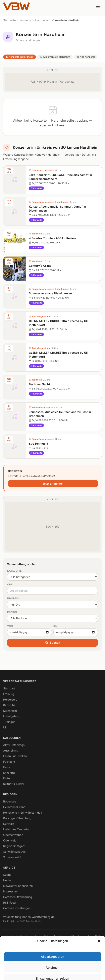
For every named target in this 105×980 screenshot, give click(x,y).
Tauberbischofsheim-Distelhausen (51, 202)
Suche (7, 875)
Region (12, 612)
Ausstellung (11, 750)
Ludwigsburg (12, 716)
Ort (10, 584)
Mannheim (10, 711)
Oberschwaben (13, 835)
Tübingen (9, 722)
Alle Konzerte (86, 57)
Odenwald (10, 840)
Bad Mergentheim (42, 316)
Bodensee (10, 801)
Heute (7, 880)
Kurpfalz (9, 824)
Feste (7, 767)
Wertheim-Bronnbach (44, 407)
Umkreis (13, 598)
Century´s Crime (40, 266)
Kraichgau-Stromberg (17, 818)
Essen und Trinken (15, 756)
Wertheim (37, 234)
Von (10, 626)
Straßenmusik (38, 444)
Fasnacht (9, 762)
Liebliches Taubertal (16, 829)
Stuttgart (9, 688)
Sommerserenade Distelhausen (50, 293)
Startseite (9, 20)
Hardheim (42, 20)
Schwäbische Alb (14, 852)
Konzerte (26, 20)
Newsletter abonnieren (18, 886)
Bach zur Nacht (39, 384)
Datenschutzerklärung (18, 897)
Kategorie (14, 571)
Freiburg (9, 694)
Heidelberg (10, 699)
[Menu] (98, 6)
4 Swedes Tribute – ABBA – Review (52, 238)
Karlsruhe (9, 705)
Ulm (6, 727)
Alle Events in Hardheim (55, 57)
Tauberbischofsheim (43, 170)
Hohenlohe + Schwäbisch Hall (22, 813)
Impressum (10, 891)
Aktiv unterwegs (14, 745)
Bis (55, 626)
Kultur (7, 778)
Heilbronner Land (14, 807)
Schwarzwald (12, 857)
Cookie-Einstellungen (17, 908)
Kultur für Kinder (14, 784)
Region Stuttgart (14, 846)
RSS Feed (9, 902)
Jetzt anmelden (53, 484)
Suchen (53, 643)
